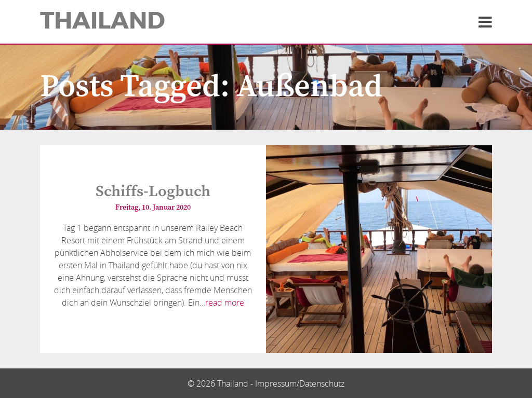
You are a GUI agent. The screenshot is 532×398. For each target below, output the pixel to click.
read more (225, 303)
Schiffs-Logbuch (153, 191)
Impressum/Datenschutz (300, 383)
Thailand (103, 21)
